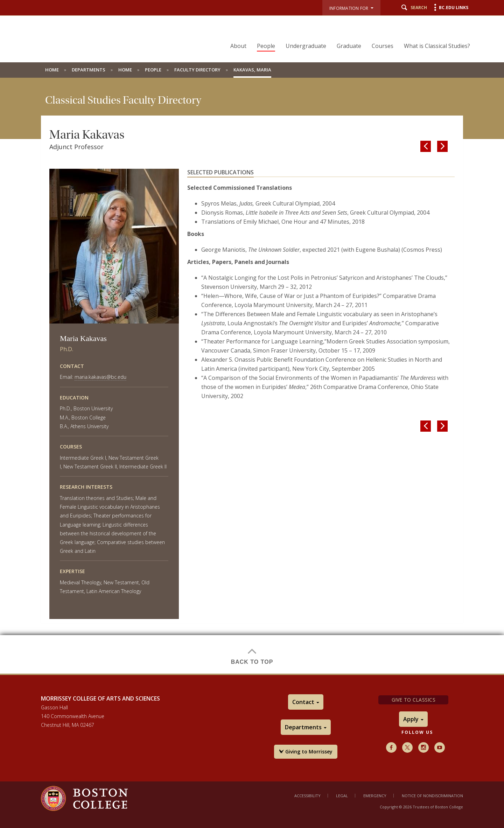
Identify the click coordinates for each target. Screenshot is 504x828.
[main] (252, 376)
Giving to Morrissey (306, 752)
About (238, 46)
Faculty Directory (197, 70)
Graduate (349, 46)
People (266, 46)
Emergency (375, 796)
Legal (342, 796)
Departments (89, 70)
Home (52, 70)
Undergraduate (306, 46)
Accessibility (307, 796)
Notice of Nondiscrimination (432, 796)
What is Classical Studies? (437, 46)
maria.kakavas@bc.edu (100, 377)
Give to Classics (414, 700)
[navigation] (346, 34)
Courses (383, 46)
